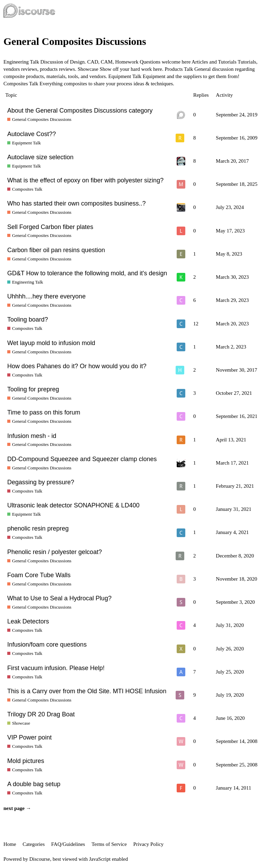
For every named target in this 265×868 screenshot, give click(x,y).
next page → (17, 808)
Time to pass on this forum (44, 412)
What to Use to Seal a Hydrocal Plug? (59, 598)
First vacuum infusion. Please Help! (56, 668)
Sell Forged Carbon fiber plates (50, 227)
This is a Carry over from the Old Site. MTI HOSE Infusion (87, 691)
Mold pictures (26, 761)
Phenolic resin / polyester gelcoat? (55, 552)
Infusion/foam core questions (47, 645)
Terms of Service (109, 844)
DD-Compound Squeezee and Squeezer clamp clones (82, 459)
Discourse (40, 859)
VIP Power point (30, 737)
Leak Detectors (28, 621)
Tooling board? (28, 319)
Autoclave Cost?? (32, 134)
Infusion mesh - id (32, 436)
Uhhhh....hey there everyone (46, 296)
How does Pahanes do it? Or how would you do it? (77, 366)
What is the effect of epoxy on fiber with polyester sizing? (85, 180)
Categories (33, 844)
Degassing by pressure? (41, 482)
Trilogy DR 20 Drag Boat (41, 714)
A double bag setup (34, 784)
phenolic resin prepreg (38, 528)
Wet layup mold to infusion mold (51, 343)
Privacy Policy (148, 844)
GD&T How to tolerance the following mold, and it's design (87, 273)
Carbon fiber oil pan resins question (56, 250)
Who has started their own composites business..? (76, 203)
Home (10, 844)
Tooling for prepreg (33, 389)
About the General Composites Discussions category (80, 111)
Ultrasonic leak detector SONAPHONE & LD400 (73, 505)
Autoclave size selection (40, 157)
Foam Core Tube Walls (39, 575)
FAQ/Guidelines (68, 844)
